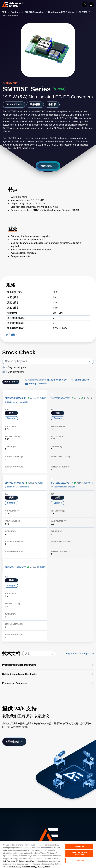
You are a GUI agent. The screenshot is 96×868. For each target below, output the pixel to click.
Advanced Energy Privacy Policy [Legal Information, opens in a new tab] (36, 867)
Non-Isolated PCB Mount (62, 12)
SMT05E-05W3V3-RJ (16, 398)
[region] (48, 854)
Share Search (80, 380)
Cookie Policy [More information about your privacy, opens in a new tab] (15, 867)
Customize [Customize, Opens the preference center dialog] (79, 860)
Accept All (79, 846)
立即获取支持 (14, 742)
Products (16, 12)
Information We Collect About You (20, 861)
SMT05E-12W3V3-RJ (62, 483)
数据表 (52, 104)
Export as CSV (58, 380)
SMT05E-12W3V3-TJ (15, 567)
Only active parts (16, 372)
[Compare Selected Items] (37, 380)
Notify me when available (17, 402)
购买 (11, 413)
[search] (48, 361)
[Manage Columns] (36, 384)
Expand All (72, 653)
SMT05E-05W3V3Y (15, 483)
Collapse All (87, 653)
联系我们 (42, 398)
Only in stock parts (17, 367)
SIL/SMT (83, 12)
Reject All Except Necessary (79, 853)
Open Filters (11, 382)
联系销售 (35, 104)
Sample (11, 418)
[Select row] (6, 394)
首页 (5, 12)
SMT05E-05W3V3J (61, 398)
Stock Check (14, 104)
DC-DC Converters (35, 12)
